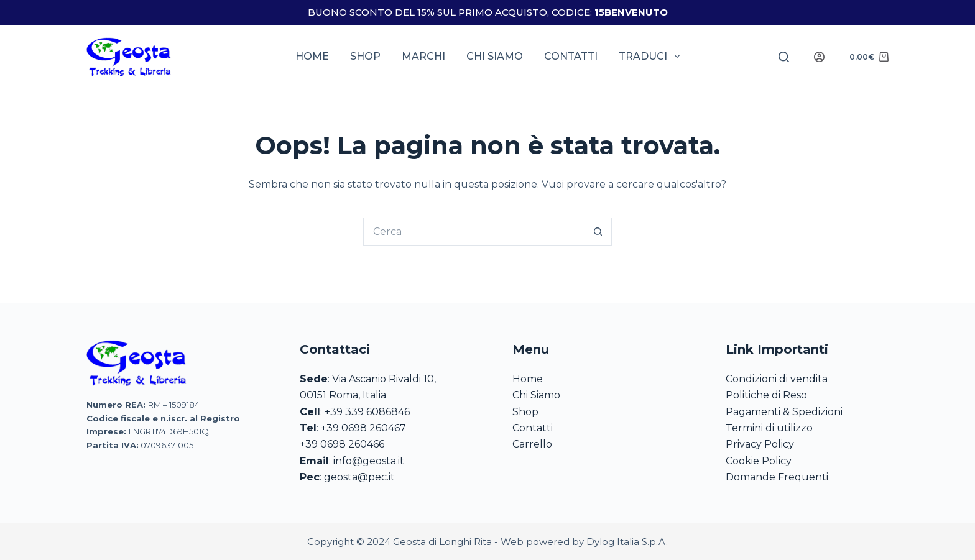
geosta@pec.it (359, 477)
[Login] (819, 57)
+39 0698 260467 (363, 428)
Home (312, 56)
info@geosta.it (369, 461)
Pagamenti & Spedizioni (784, 412)
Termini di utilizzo (769, 428)
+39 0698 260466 (342, 444)
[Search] (784, 57)
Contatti (571, 56)
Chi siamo (495, 56)
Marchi (423, 56)
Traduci (651, 57)
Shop (365, 56)
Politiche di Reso (766, 395)
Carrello (532, 444)
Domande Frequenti (777, 477)
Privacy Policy (760, 444)
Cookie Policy (759, 461)
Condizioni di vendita (777, 379)
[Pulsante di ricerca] (598, 232)
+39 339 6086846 (367, 412)
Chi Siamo (536, 395)
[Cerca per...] (474, 232)
